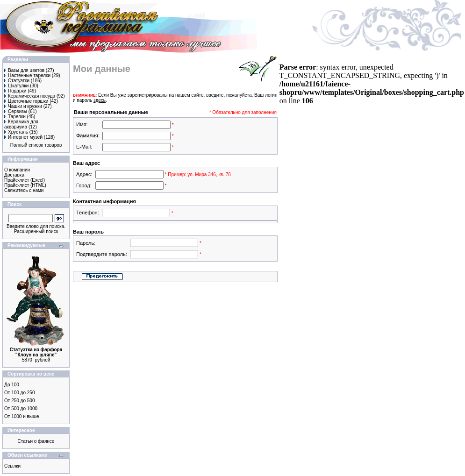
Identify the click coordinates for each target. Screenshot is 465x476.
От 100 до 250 (19, 393)
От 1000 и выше (22, 416)
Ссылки (12, 466)
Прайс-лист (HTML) (25, 185)
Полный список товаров (36, 145)
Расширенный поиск (36, 231)
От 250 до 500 (19, 401)
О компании (17, 170)
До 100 (12, 385)
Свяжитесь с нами (24, 190)
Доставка (14, 175)
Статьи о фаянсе (36, 441)
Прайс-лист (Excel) (25, 180)
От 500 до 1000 (21, 409)
